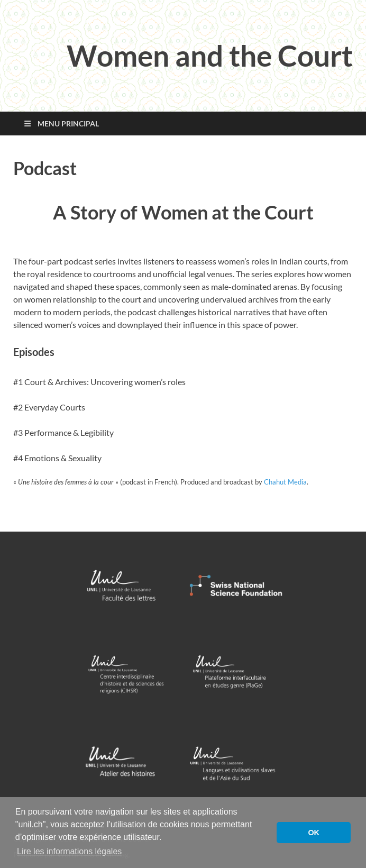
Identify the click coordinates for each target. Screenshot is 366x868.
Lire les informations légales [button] (69, 851)
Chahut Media (285, 482)
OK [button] (314, 833)
